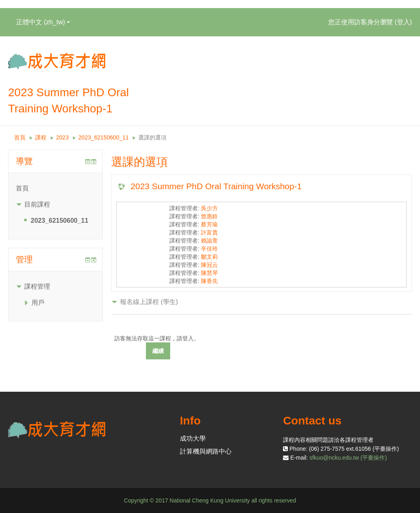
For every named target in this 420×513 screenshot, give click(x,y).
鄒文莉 (209, 257)
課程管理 (37, 286)
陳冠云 (209, 265)
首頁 (20, 137)
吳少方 (209, 208)
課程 (41, 137)
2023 (62, 137)
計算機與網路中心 (206, 451)
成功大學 (193, 438)
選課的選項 (152, 137)
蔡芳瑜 (209, 224)
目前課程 (37, 204)
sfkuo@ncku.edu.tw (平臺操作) (348, 458)
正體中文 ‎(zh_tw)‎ (43, 22)
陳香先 (209, 281)
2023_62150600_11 (104, 137)
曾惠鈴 (209, 216)
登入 (403, 22)
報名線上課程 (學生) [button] (149, 302)
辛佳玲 (209, 249)
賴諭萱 (209, 241)
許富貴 (209, 232)
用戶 (38, 303)
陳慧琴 (209, 273)
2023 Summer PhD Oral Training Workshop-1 (216, 186)
